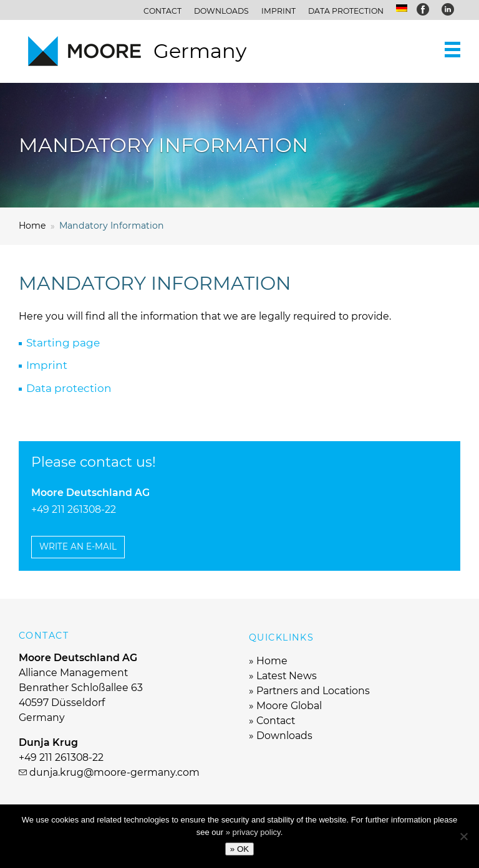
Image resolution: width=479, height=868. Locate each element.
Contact (162, 11)
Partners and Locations (313, 691)
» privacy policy (253, 832)
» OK (239, 849)
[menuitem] (402, 8)
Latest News (287, 676)
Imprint (278, 11)
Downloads (221, 11)
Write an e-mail (78, 546)
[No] (463, 836)
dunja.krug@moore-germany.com (114, 772)
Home (272, 661)
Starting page (63, 343)
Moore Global (289, 706)
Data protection (346, 11)
